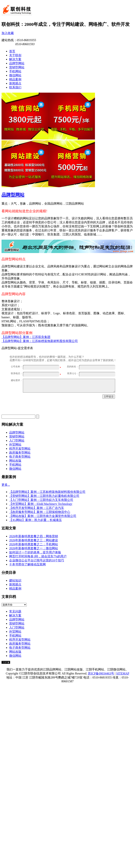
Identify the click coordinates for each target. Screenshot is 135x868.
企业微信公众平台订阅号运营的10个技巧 (37, 560)
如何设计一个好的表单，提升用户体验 (35, 552)
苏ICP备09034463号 (101, 673)
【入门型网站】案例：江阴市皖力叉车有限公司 (41, 500)
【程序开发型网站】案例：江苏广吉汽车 (37, 508)
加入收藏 (8, 33)
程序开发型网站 (20, 449)
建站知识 (15, 580)
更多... (6, 485)
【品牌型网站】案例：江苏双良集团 (26, 337)
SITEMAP (123, 673)
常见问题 (15, 611)
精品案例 (15, 588)
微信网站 (15, 469)
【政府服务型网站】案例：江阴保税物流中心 (40, 512)
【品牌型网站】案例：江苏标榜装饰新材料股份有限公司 (40, 341)
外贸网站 (15, 445)
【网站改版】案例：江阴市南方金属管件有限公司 (43, 516)
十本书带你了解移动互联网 (27, 564)
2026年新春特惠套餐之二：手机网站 (34, 544)
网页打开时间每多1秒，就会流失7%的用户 (38, 556)
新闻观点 (15, 584)
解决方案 (15, 615)
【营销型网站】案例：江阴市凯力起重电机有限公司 (44, 496)
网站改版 (15, 461)
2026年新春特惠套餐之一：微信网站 (34, 548)
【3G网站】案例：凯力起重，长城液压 (35, 520)
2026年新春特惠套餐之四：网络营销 (34, 536)
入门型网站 (17, 441)
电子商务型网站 (20, 457)
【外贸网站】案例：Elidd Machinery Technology (41, 504)
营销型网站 (17, 436)
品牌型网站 (13, 195)
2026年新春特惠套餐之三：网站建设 (34, 540)
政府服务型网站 (20, 453)
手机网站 (15, 465)
